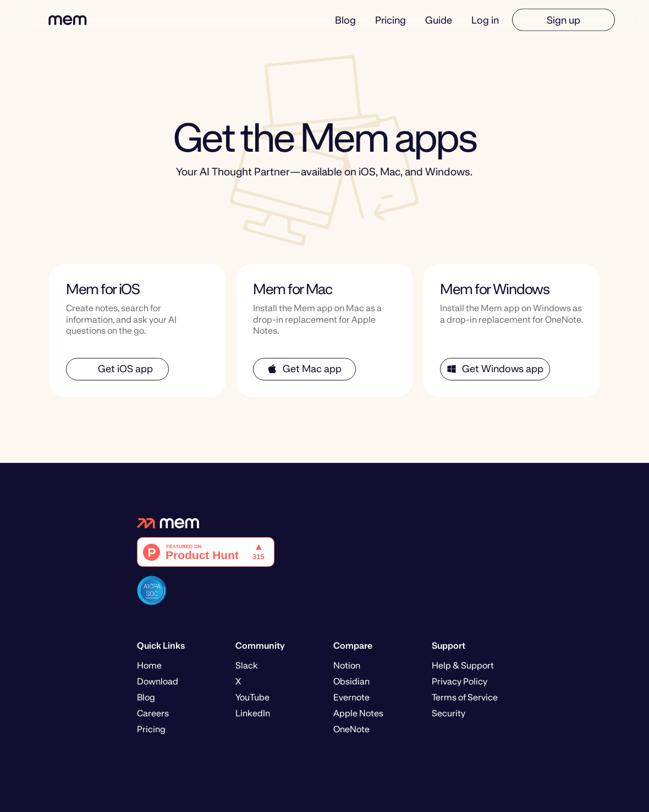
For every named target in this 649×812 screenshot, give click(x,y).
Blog (345, 20)
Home (149, 665)
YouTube (252, 697)
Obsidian (351, 681)
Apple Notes (358, 713)
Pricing (391, 20)
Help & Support (463, 665)
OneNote (351, 729)
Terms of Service (465, 697)
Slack (247, 665)
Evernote (351, 697)
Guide (439, 20)
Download (158, 681)
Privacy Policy (460, 681)
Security (449, 713)
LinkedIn (253, 713)
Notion (347, 665)
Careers (153, 713)
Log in (485, 20)
